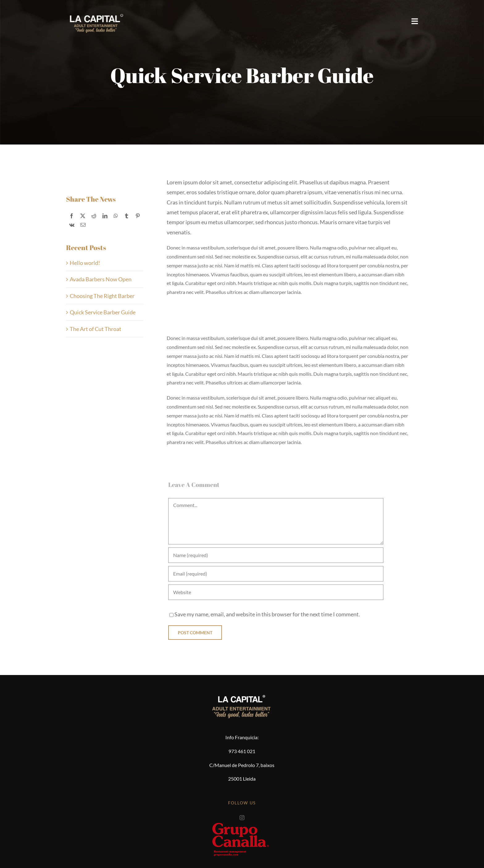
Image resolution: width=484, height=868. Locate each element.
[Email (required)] (276, 574)
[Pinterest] (138, 216)
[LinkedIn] (105, 216)
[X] (83, 216)
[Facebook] (72, 216)
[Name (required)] (276, 555)
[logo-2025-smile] (96, 9)
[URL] (276, 592)
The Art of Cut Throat (96, 329)
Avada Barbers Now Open (101, 279)
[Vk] (72, 225)
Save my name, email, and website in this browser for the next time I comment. (267, 614)
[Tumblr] (127, 216)
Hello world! (85, 263)
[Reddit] (94, 216)
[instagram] (242, 818)
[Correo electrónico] (83, 225)
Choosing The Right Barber (102, 296)
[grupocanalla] (242, 823)
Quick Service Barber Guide (103, 312)
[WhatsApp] (116, 216)
